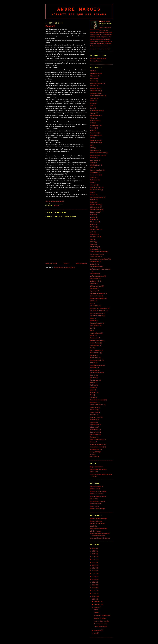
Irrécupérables (95, 249)
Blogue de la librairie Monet (99, 529)
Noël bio (93, 363)
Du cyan (93, 195)
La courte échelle (96, 266)
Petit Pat (93, 385)
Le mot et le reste (96, 296)
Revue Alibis (94, 472)
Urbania (93, 442)
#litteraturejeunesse (96, 83)
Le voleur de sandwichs (98, 298)
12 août (93, 103)
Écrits (57, 206)
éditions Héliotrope (96, 210)
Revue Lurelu (94, 506)
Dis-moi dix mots (95, 190)
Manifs (92, 335)
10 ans (92, 101)
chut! (92, 167)
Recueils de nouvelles (97, 400)
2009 (94, 596)
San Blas (93, 420)
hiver (92, 239)
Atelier (92, 130)
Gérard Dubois (95, 229)
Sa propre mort (95, 417)
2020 (94, 565)
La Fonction (94, 274)
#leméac (93, 81)
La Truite (93, 283)
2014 (94, 582)
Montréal (93, 355)
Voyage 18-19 (95, 452)
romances (93, 415)
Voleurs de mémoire (96, 447)
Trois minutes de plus (97, 439)
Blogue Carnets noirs (97, 467)
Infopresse (93, 247)
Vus (91, 454)
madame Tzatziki (96, 333)
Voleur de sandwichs (97, 444)
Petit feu (93, 382)
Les (91, 303)
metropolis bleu (95, 343)
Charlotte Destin (95, 165)
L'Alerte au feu (95, 262)
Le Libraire (94, 526)
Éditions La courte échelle (98, 491)
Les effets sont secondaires (99, 308)
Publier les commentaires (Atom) (65, 267)
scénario (93, 422)
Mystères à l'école (96, 360)
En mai (92, 214)
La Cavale (93, 264)
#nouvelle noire (95, 88)
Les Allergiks (94, 306)
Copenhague (94, 172)
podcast (93, 387)
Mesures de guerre (96, 340)
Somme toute (94, 432)
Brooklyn (93, 158)
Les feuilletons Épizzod (97, 501)
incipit (92, 244)
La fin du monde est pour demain (101, 269)
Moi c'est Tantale (95, 350)
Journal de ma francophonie (99, 259)
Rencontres (94, 402)
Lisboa (92, 318)
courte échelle (95, 175)
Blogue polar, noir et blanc (98, 469)
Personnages (94, 380)
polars (92, 390)
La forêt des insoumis (97, 276)
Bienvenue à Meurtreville (98, 153)
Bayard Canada (95, 143)
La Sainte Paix (95, 281)
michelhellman (95, 345)
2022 (94, 559)
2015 (94, 579)
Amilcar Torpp (95, 120)
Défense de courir (96, 187)
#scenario (93, 98)
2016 (94, 576)
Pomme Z (93, 392)
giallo (92, 232)
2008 (94, 599)
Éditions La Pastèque (97, 494)
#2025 (92, 71)
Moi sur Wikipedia (96, 61)
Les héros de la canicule (98, 311)
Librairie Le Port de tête (98, 524)
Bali (91, 138)
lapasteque (94, 291)
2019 (94, 568)
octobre (97, 607)
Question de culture (100, 618)
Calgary (93, 163)
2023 (94, 557)
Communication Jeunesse (98, 496)
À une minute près (96, 111)
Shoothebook (94, 430)
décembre (97, 602)
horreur (92, 242)
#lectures (93, 78)
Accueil (66, 263)
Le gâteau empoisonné (97, 293)
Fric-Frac (93, 227)
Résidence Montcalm (97, 405)
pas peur (93, 378)
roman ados (94, 407)
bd (91, 145)
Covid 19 (93, 177)
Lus (91, 328)
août (96, 633)
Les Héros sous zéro (97, 313)
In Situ (96, 610)
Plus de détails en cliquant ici (55, 201)
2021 (94, 562)
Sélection (93, 427)
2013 (94, 585)
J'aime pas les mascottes (98, 252)
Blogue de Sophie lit (96, 486)
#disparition (94, 76)
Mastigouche (94, 338)
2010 (94, 593)
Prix (91, 395)
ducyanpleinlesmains (97, 197)
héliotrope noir (95, 237)
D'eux (92, 182)
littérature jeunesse (96, 323)
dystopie (93, 200)
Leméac (93, 301)
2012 (94, 588)
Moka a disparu (95, 353)
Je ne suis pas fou (96, 254)
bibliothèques (94, 150)
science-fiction (95, 425)
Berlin (92, 148)
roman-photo (94, 412)
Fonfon (92, 224)
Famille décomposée (100, 627)
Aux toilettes (94, 133)
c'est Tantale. (94, 160)
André (92, 123)
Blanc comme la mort (97, 155)
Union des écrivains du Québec (100, 538)
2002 (92, 106)
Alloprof (93, 118)
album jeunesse (95, 115)
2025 (94, 551)
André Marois (79, 9)
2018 (94, 571)
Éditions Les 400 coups (98, 509)
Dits (91, 192)
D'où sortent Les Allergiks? (102, 615)
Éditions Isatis (95, 212)
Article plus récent (51, 263)
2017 (94, 574)
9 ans (92, 108)
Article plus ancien (81, 263)
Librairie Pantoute (96, 531)
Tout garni (93, 437)
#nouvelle (93, 86)
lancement (93, 288)
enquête (93, 217)
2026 (94, 548)
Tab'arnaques (94, 434)
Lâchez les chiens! (96, 286)
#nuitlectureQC (95, 91)
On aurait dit (94, 370)
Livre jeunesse (95, 326)
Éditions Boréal (95, 489)
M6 (91, 330)
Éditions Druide (95, 205)
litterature (93, 321)
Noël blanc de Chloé (97, 365)
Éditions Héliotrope (96, 521)
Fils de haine (94, 222)
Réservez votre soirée (101, 624)
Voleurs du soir (95, 449)
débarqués (94, 185)
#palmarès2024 (95, 93)
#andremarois (95, 73)
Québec (93, 397)
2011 (94, 591)
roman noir (94, 410)
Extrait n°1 (50, 26)
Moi (91, 348)
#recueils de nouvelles (97, 96)
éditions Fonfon (95, 207)
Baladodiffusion (95, 135)
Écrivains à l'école (96, 504)
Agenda (93, 113)
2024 (94, 554)
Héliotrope (93, 234)
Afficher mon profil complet (100, 49)
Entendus (93, 219)
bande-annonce (95, 140)
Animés (93, 128)
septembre (98, 630)
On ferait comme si (96, 373)
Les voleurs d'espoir (96, 316)
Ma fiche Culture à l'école (98, 59)
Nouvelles (93, 368)
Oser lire (93, 375)
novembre (97, 604)
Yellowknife (94, 457)
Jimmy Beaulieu (95, 257)
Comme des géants (96, 170)
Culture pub (94, 180)
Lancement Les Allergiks (101, 621)
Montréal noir (94, 358)
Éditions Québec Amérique (99, 519)
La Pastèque (94, 279)
